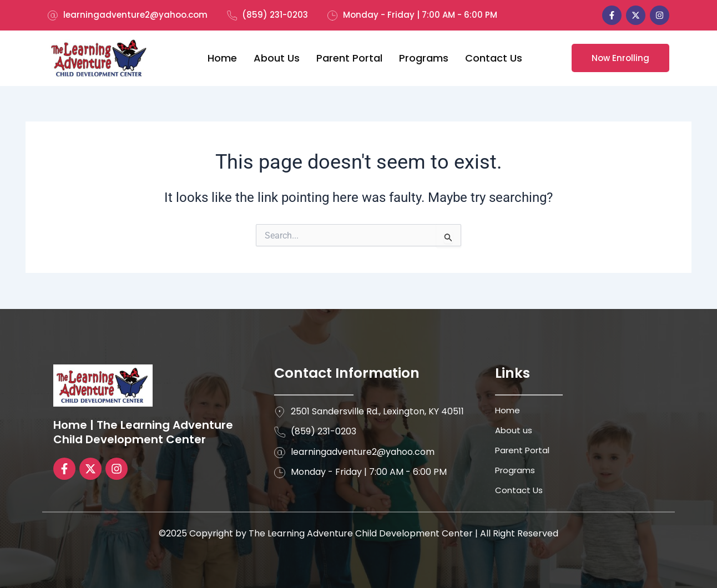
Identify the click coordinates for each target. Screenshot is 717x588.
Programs (424, 58)
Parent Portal (349, 58)
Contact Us (494, 58)
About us (277, 58)
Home (222, 58)
